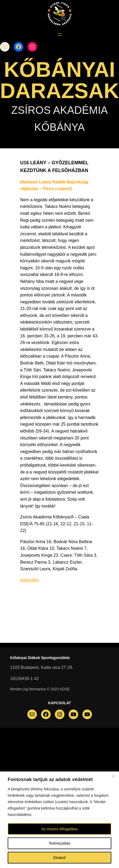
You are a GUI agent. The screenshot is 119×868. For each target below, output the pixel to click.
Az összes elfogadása (59, 829)
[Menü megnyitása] (60, 35)
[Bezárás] (113, 776)
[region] (59, 820)
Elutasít (59, 858)
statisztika (29, 580)
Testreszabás (59, 843)
